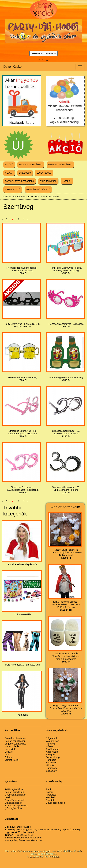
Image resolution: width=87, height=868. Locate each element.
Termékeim (18, 197)
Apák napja (52, 752)
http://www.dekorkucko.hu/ (24, 840)
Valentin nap (53, 741)
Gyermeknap (53, 757)
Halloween (52, 763)
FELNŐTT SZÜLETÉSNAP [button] (31, 165)
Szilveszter (52, 771)
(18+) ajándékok (13, 808)
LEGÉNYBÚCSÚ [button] (44, 173)
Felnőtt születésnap (15, 741)
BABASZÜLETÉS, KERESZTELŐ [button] (19, 181)
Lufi (7, 754)
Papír (49, 789)
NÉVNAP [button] (9, 173)
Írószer (50, 792)
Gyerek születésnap (15, 738)
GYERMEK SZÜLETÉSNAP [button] (60, 165)
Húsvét (50, 746)
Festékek (51, 797)
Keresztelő (10, 749)
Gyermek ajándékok (15, 795)
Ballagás (51, 754)
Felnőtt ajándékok (14, 792)
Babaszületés (12, 746)
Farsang (50, 744)
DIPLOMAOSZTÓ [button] (13, 189)
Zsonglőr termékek (15, 800)
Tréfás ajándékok (14, 789)
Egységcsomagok (55, 803)
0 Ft (44, 60)
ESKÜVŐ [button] (9, 165)
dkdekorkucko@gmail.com (23, 838)
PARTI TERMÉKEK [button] (48, 181)
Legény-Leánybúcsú (16, 744)
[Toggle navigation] (80, 67)
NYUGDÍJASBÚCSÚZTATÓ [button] (38, 189)
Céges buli (52, 738)
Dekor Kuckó (13, 67)
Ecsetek (50, 800)
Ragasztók (52, 795)
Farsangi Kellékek (50, 197)
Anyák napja (53, 749)
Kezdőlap (6, 197)
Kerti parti (51, 760)
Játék (8, 797)
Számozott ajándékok (16, 805)
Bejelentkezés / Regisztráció (43, 53)
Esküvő (9, 752)
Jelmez (9, 757)
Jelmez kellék (12, 760)
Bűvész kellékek (13, 803)
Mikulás (50, 765)
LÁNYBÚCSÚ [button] (25, 173)
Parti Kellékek (32, 197)
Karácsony (52, 768)
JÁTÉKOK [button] (67, 181)
